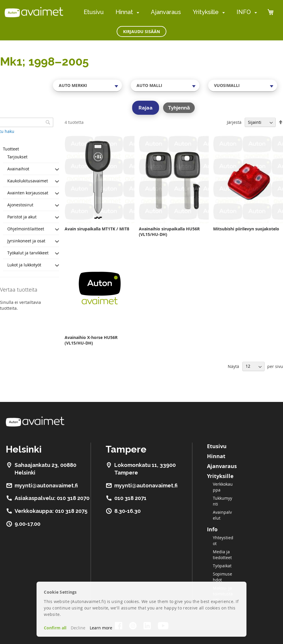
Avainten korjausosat (28, 193)
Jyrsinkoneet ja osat (26, 241)
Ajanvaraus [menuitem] (166, 12)
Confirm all (55, 628)
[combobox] (87, 85)
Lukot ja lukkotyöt (24, 265)
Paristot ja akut (22, 217)
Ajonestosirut (20, 205)
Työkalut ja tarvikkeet (28, 253)
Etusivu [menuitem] (94, 12)
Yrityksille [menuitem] (206, 12)
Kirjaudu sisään (141, 31)
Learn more (101, 628)
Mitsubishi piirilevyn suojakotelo (246, 229)
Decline (78, 628)
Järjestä (234, 122)
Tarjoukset (17, 157)
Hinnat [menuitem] (124, 12)
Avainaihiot (18, 169)
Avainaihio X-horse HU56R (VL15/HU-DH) (91, 340)
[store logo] (34, 12)
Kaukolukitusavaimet (28, 181)
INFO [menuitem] (244, 12)
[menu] (170, 12)
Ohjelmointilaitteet (26, 229)
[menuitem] (137, 12)
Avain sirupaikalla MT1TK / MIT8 (97, 229)
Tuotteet (11, 149)
